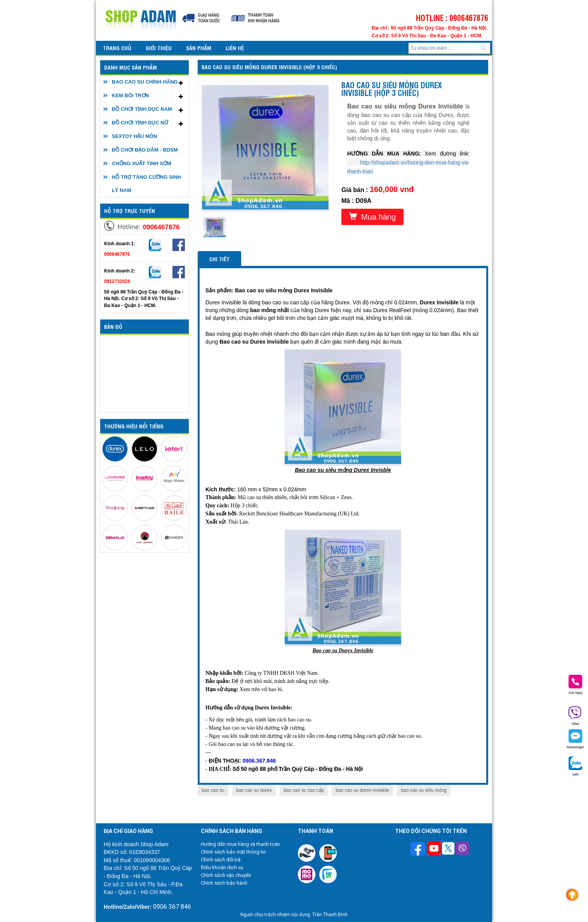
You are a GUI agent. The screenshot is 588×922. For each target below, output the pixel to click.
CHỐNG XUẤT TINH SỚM (142, 163)
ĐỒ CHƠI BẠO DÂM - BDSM (145, 150)
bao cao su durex (254, 790)
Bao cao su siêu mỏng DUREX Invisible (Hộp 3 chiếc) (269, 67)
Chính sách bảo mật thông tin (233, 852)
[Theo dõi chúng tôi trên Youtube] (434, 849)
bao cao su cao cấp (304, 790)
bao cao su (213, 790)
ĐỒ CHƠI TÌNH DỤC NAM (142, 109)
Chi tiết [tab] (219, 259)
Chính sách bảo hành (224, 883)
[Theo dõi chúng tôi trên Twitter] (448, 849)
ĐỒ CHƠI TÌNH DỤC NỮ (140, 123)
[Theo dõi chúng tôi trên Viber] (462, 849)
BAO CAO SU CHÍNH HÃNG (145, 82)
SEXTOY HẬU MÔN (135, 136)
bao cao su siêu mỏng (424, 790)
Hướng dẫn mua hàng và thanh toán (240, 844)
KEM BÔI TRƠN (130, 95)
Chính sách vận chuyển (226, 875)
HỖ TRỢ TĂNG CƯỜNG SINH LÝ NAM (146, 184)
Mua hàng (372, 217)
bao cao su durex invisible (362, 790)
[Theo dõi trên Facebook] (419, 850)
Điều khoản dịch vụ (222, 867)
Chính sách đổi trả (221, 860)
